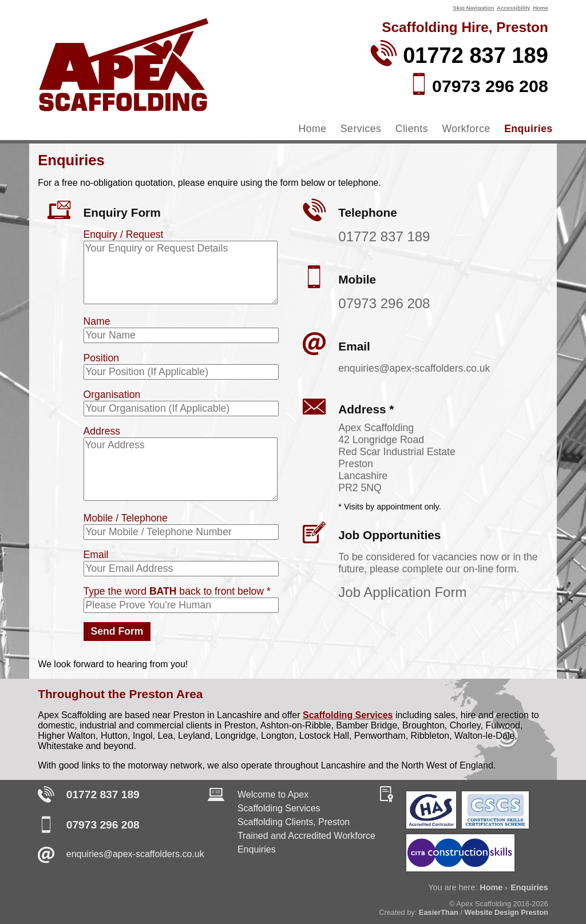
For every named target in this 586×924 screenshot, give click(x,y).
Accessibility (514, 8)
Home (541, 8)
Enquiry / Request (124, 234)
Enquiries (528, 129)
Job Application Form (402, 592)
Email (96, 555)
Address (102, 431)
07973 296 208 (384, 303)
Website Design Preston (506, 912)
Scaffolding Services (348, 715)
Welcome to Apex (273, 794)
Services (361, 129)
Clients (412, 129)
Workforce (466, 129)
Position (102, 358)
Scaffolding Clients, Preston (294, 822)
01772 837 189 (384, 236)
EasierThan (439, 912)
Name (97, 321)
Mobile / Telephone (126, 518)
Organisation (112, 395)
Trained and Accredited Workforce (306, 836)
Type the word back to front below (177, 591)
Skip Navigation (474, 8)
